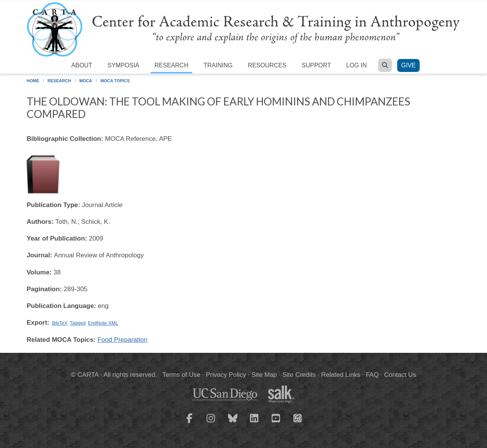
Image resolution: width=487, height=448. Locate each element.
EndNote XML (103, 323)
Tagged (78, 323)
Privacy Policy (226, 375)
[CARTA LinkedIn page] (255, 423)
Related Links (341, 375)
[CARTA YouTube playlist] (276, 423)
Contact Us (400, 375)
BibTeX (60, 323)
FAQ (372, 375)
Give (408, 65)
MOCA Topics (115, 81)
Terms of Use (181, 375)
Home (33, 81)
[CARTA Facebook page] (189, 423)
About (82, 65)
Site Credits (299, 375)
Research (171, 65)
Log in (356, 65)
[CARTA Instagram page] (211, 423)
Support (316, 65)
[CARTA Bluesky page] (233, 423)
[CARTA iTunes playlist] (298, 418)
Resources (267, 65)
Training (218, 65)
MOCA (86, 81)
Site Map (264, 375)
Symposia (123, 65)
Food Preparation (122, 340)
